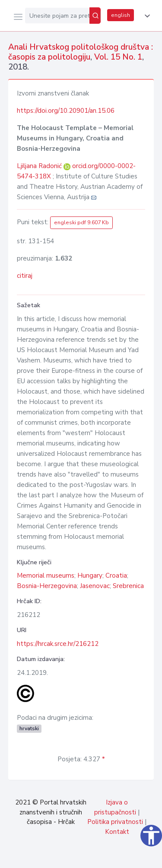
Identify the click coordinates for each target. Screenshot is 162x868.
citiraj (25, 276)
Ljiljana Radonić (40, 166)
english (121, 15)
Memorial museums (46, 575)
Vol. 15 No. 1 (118, 57)
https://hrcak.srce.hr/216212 (58, 644)
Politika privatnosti (115, 822)
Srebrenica (128, 586)
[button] (146, 16)
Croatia (116, 575)
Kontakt (117, 832)
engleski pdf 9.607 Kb (81, 223)
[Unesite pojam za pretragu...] (57, 16)
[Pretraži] (95, 16)
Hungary (90, 575)
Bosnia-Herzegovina (47, 586)
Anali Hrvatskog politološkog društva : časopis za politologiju (81, 52)
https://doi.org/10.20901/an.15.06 (66, 111)
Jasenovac (95, 586)
